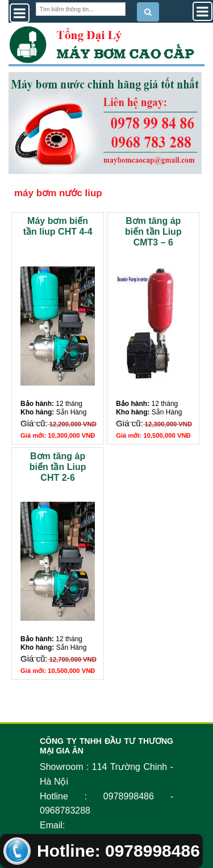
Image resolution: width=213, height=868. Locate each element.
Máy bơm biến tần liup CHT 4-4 (58, 226)
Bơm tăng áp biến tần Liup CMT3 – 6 (153, 232)
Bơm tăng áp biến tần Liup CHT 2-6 (58, 467)
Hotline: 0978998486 (101, 851)
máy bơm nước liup (58, 193)
